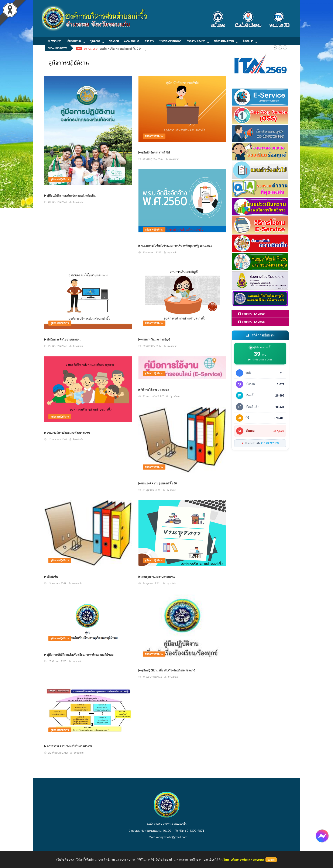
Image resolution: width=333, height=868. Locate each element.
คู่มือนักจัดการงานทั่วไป (154, 152)
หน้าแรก (54, 41)
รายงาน (150, 41)
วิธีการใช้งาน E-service (154, 390)
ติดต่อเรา (248, 41)
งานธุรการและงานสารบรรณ (157, 577)
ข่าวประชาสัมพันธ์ (170, 41)
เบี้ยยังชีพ (51, 577)
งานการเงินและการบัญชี (154, 339)
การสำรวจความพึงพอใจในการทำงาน (68, 746)
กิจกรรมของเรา (196, 41)
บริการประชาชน (224, 41)
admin (80, 202)
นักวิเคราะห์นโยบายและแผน (63, 339)
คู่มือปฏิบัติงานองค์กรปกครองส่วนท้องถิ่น (70, 196)
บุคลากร (95, 41)
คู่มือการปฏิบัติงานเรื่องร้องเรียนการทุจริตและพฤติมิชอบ (79, 655)
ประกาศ (114, 41)
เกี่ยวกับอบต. (74, 41)
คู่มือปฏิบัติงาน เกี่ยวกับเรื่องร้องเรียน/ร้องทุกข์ (167, 670)
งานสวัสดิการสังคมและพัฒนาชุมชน (67, 433)
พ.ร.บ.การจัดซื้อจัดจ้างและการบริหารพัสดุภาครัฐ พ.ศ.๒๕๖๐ (175, 246)
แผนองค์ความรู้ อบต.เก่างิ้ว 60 (158, 483)
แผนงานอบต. (132, 41)
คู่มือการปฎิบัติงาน (60, 179)
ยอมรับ (271, 860)
